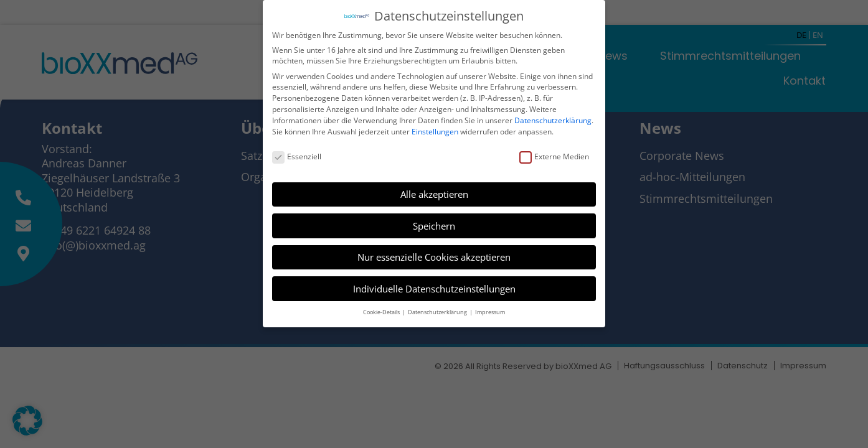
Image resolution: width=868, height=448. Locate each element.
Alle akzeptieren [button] (434, 193)
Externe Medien (554, 155)
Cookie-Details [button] (382, 311)
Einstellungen (435, 130)
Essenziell (297, 155)
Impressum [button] (490, 311)
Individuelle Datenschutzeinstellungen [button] (434, 287)
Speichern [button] (434, 225)
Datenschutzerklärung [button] (438, 311)
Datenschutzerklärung (553, 119)
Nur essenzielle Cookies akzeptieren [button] (434, 256)
